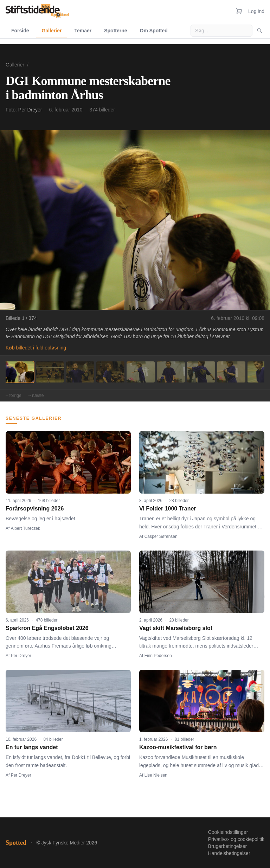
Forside (20, 31)
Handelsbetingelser (229, 853)
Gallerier (52, 31)
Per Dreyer (30, 110)
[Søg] (259, 31)
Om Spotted (154, 31)
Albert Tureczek (25, 528)
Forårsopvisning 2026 (35, 509)
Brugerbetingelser (228, 846)
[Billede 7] (201, 372)
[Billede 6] (171, 372)
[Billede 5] (141, 372)
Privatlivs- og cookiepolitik (236, 839)
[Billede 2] (50, 372)
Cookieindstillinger (228, 832)
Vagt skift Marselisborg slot (176, 628)
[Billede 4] (110, 372)
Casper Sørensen (161, 536)
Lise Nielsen (156, 775)
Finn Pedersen (158, 656)
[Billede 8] (231, 372)
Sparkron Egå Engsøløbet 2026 (47, 628)
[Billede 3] (80, 372)
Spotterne (115, 31)
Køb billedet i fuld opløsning (36, 348)
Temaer (83, 31)
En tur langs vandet (32, 747)
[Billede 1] (20, 372)
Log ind (256, 11)
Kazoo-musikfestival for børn (178, 747)
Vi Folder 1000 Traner (168, 509)
